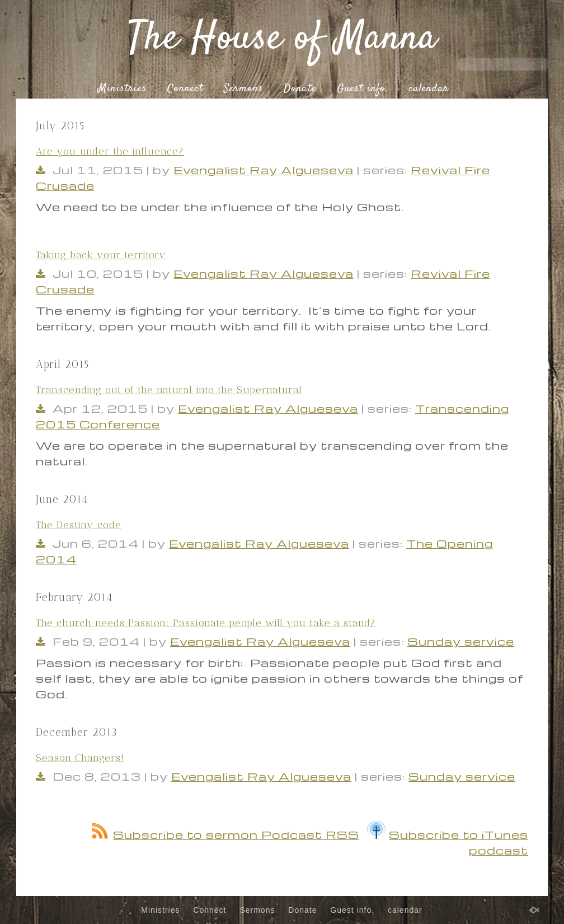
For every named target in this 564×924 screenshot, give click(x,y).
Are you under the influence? (110, 151)
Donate (300, 89)
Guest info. (363, 89)
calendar (429, 89)
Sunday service (461, 641)
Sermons (243, 89)
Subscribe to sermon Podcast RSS (225, 834)
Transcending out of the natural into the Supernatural (169, 390)
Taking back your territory (101, 255)
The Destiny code (79, 525)
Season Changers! (80, 758)
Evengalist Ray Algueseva (264, 170)
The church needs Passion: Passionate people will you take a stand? (206, 623)
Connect (185, 89)
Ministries (122, 89)
